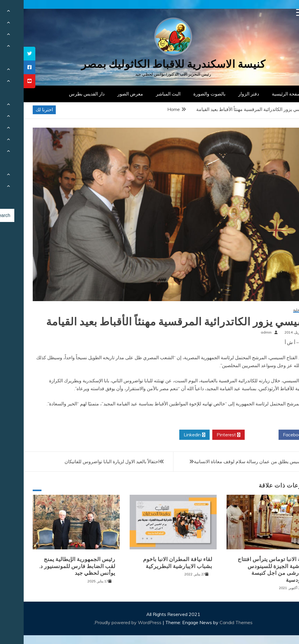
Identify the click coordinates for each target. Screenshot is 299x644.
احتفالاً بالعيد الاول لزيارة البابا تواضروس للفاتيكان (88, 461)
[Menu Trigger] (276, 12)
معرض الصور (107, 94)
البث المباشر (145, 94)
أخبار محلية (278, 310)
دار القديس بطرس (63, 94)
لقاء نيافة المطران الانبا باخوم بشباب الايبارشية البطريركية (154, 563)
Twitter (238, 435)
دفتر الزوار (225, 94)
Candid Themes (212, 622)
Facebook (272, 435)
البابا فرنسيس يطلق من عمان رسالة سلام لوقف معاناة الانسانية (232, 461)
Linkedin (171, 435)
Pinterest (205, 435)
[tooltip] (6, 54)
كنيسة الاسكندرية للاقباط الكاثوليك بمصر (150, 64)
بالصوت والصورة (186, 94)
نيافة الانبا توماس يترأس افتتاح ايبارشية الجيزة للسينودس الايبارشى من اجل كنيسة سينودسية (250, 570)
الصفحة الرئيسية (264, 94)
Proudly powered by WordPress (105, 622)
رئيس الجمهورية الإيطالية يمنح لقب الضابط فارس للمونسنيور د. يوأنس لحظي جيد (54, 566)
